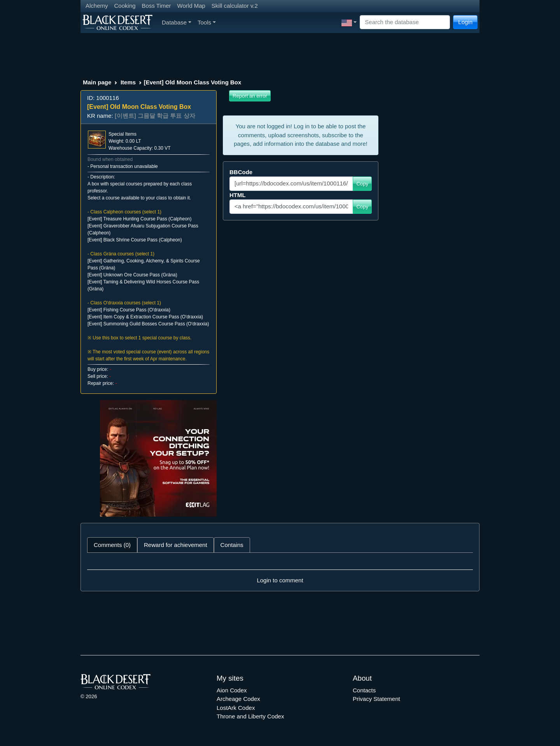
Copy (362, 184)
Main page (97, 82)
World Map (191, 6)
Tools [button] (207, 22)
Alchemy (97, 6)
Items (128, 82)
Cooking (125, 6)
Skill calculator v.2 (235, 6)
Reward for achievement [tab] (176, 545)
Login (465, 22)
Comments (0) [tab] (112, 545)
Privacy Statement (376, 699)
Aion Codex (232, 690)
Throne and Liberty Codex (250, 716)
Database (177, 22)
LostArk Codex (236, 708)
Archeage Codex (238, 699)
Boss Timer (157, 6)
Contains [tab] (232, 545)
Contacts (364, 690)
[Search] (405, 22)
